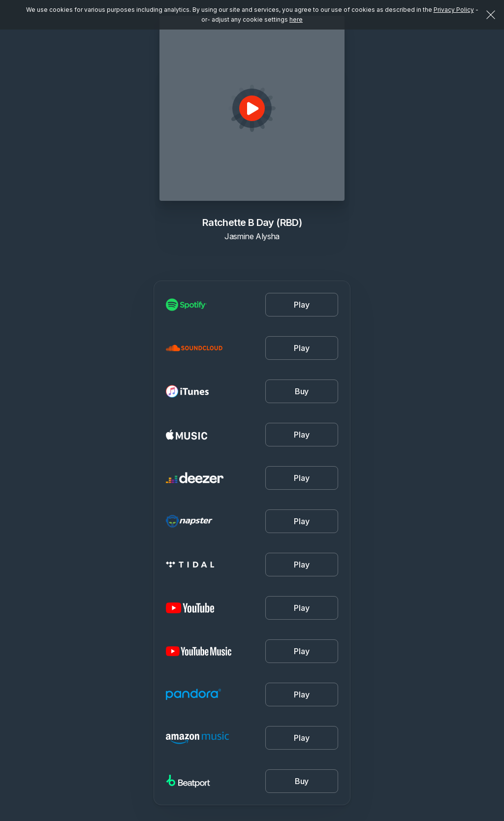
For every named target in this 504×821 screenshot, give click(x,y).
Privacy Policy (454, 10)
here (296, 19)
